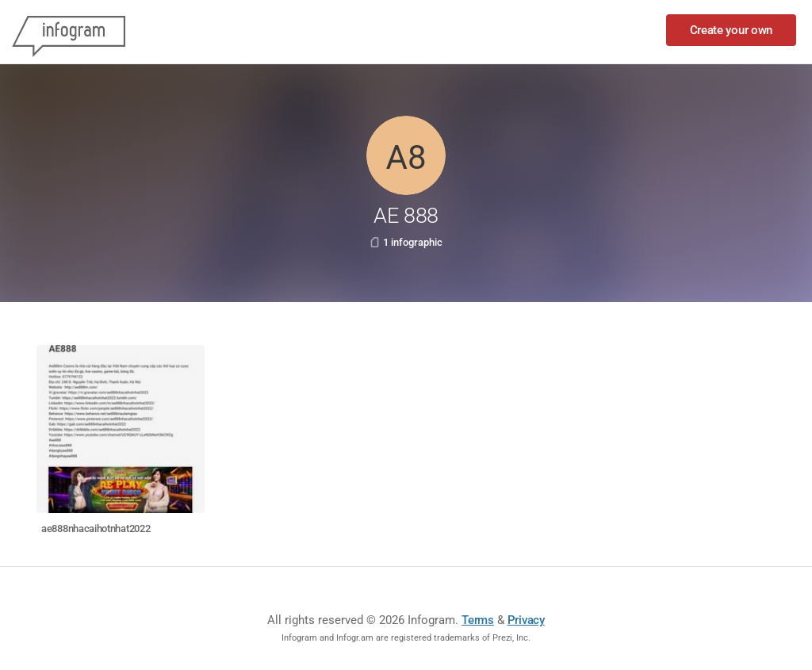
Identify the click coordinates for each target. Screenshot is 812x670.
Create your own (732, 30)
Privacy (526, 620)
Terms (478, 620)
